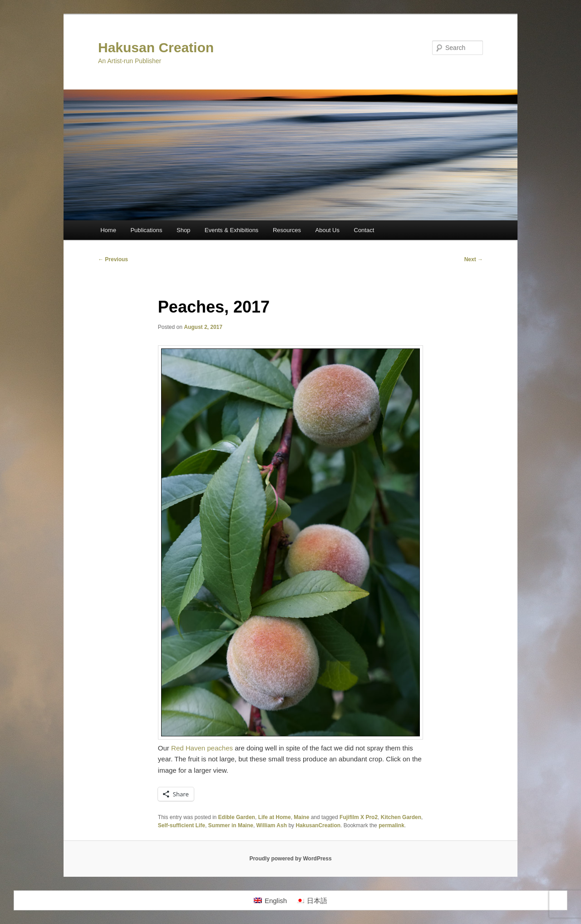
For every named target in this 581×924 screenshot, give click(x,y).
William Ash (272, 825)
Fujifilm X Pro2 (359, 817)
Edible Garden (237, 817)
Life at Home (275, 817)
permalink (391, 825)
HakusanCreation (318, 825)
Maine (301, 817)
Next (474, 259)
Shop (183, 230)
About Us (327, 230)
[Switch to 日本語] (312, 900)
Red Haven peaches (202, 748)
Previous (113, 259)
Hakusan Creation (156, 47)
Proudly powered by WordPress (290, 859)
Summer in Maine (231, 825)
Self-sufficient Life (182, 825)
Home (108, 230)
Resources (287, 230)
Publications (146, 230)
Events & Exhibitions (232, 230)
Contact (364, 230)
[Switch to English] (270, 900)
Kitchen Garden (401, 817)
